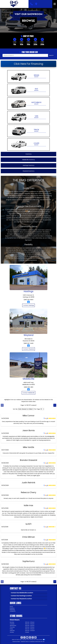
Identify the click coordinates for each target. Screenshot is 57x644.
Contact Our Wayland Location (21, 599)
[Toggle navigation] (55, 4)
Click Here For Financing (28, 64)
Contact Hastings (29, 305)
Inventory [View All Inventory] (28, 154)
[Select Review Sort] (26, 409)
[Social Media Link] (33, 638)
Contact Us (13, 611)
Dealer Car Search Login (17, 640)
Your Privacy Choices (39, 640)
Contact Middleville (29, 393)
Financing (12, 610)
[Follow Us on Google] (30, 638)
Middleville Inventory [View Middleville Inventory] (29, 160)
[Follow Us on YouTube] (27, 638)
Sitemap (31, 640)
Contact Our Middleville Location (22, 593)
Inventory (12, 608)
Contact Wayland (29, 349)
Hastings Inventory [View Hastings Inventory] (29, 165)
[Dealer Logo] (14, 4)
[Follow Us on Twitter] (24, 638)
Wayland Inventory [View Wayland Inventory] (29, 171)
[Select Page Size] (42, 409)
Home (11, 607)
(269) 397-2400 (28, 343)
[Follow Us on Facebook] (22, 638)
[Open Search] (25, 55)
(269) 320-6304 (28, 300)
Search (51, 55)
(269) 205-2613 (28, 387)
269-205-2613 (41, 642)
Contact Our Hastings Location (21, 596)
